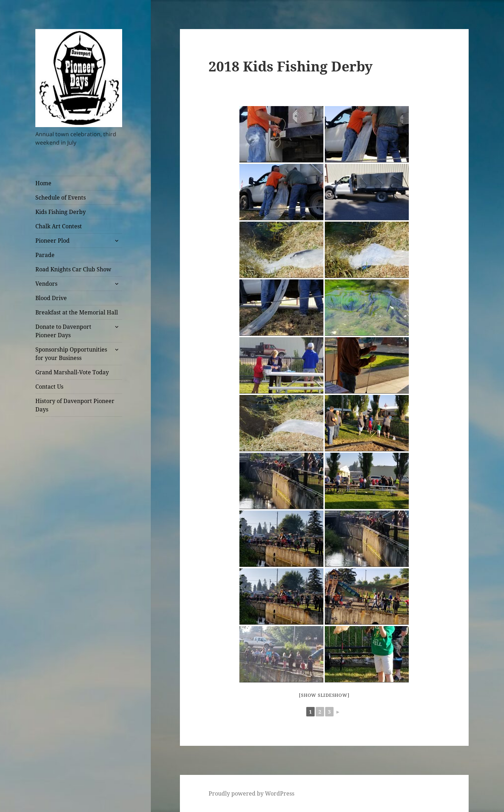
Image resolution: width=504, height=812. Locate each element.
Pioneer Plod (52, 241)
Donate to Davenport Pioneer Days (63, 331)
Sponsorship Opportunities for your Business (71, 354)
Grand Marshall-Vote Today (72, 372)
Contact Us (49, 387)
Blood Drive (51, 298)
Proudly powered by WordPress (251, 793)
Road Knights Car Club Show (73, 269)
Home (43, 183)
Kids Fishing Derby (61, 212)
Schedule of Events (61, 197)
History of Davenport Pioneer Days (75, 405)
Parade (45, 255)
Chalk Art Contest (59, 226)
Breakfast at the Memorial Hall (77, 312)
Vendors (46, 284)
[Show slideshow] (324, 695)
